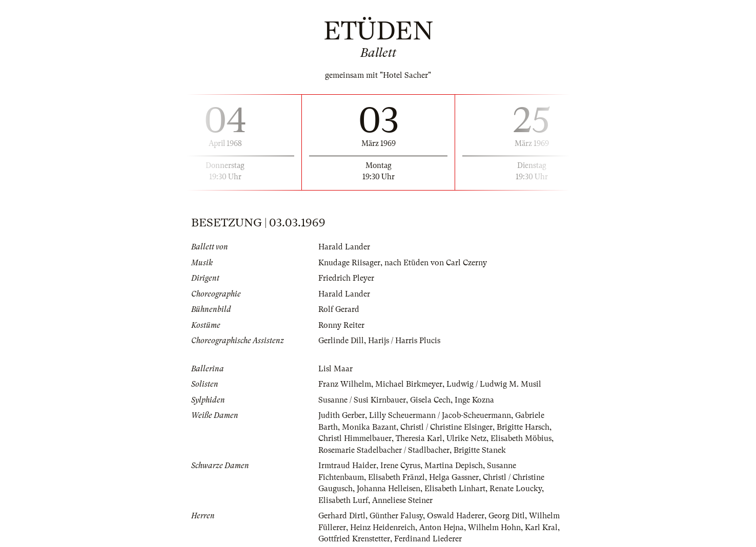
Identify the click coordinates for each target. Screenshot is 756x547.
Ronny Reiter (341, 325)
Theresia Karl (419, 438)
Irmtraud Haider (347, 466)
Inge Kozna (474, 400)
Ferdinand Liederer (428, 539)
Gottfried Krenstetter (354, 539)
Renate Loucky (516, 489)
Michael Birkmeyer (409, 384)
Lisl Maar (335, 369)
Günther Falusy (396, 516)
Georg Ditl (507, 516)
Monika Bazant (369, 427)
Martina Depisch (454, 466)
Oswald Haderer (456, 516)
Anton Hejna (442, 528)
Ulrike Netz (466, 438)
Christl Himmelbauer (355, 438)
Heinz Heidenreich (383, 528)
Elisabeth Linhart (455, 489)
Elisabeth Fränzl (396, 477)
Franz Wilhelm (345, 384)
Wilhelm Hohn (494, 528)
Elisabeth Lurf (343, 500)
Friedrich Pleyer (346, 278)
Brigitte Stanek (480, 450)
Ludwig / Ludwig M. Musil (494, 384)
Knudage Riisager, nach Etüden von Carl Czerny (403, 263)
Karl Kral (541, 528)
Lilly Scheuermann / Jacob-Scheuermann (440, 415)
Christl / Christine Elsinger (446, 427)
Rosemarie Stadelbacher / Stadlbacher (384, 450)
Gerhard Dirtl (342, 516)
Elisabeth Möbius (521, 438)
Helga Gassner (454, 477)
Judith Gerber (342, 415)
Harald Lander (344, 247)
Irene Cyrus (400, 466)
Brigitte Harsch (523, 427)
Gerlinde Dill (341, 341)
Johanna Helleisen (389, 489)
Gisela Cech (430, 400)
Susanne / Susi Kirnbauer (362, 400)
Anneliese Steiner (402, 500)
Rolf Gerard (339, 309)
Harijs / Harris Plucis (404, 341)
